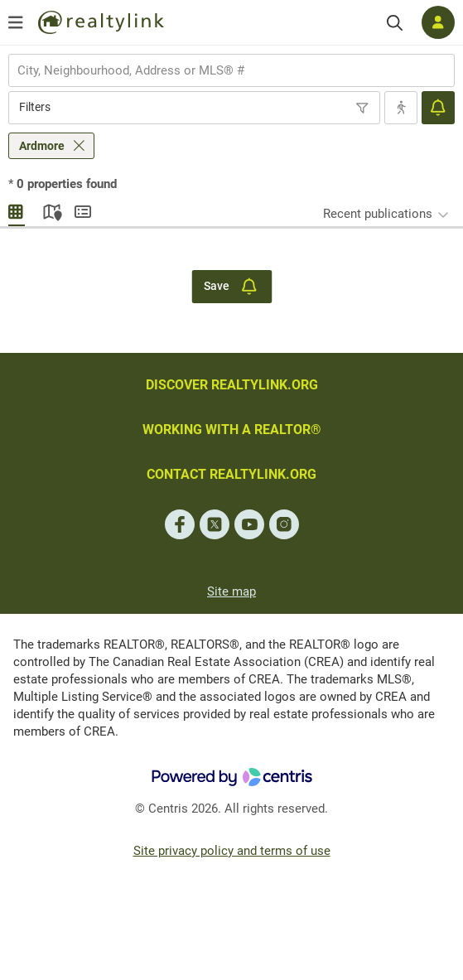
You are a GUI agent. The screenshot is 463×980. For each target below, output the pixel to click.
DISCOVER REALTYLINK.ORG (232, 385)
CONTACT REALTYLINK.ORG (231, 474)
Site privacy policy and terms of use (232, 851)
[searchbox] (221, 70)
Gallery (17, 210)
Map (50, 210)
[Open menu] (16, 22)
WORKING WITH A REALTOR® (232, 430)
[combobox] (231, 70)
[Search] (395, 23)
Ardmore (42, 146)
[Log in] (438, 22)
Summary (83, 210)
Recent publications (378, 214)
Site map (231, 591)
